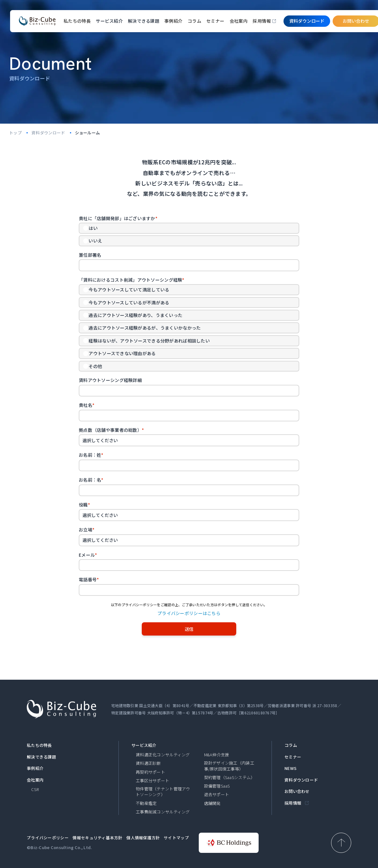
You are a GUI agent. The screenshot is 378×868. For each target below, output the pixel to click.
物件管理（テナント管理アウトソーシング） (163, 792)
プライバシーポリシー (48, 838)
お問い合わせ (297, 791)
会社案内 (239, 21)
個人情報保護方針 (143, 838)
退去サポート (217, 795)
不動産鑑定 (146, 803)
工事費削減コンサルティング (163, 812)
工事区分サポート (152, 781)
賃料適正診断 (148, 763)
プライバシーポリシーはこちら (189, 613)
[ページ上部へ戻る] (341, 843)
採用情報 (262, 21)
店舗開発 (212, 803)
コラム (195, 21)
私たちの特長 (77, 21)
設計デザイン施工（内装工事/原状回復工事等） (229, 766)
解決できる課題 (41, 757)
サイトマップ (176, 838)
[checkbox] (189, 235)
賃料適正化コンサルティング (163, 755)
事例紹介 (174, 21)
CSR (35, 789)
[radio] (189, 228)
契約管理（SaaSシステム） (230, 777)
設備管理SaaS (217, 786)
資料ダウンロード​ (307, 21)
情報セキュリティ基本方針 (97, 838)
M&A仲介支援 (217, 755)
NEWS (290, 768)
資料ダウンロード (301, 780)
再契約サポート (150, 772)
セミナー (215, 21)
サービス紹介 (144, 745)
